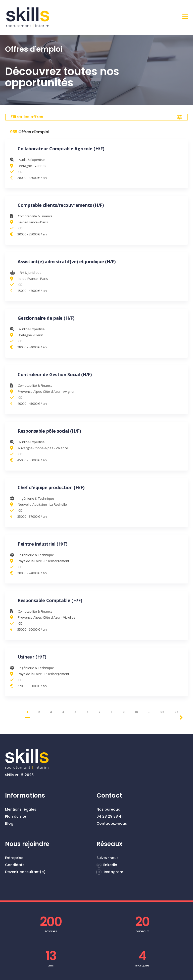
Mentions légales (21, 809)
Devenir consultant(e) (25, 872)
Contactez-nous (112, 823)
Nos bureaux (108, 809)
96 (176, 712)
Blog (9, 823)
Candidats (15, 865)
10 (136, 712)
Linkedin (107, 865)
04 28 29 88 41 (110, 816)
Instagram (110, 872)
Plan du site (16, 816)
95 (162, 712)
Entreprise (14, 858)
